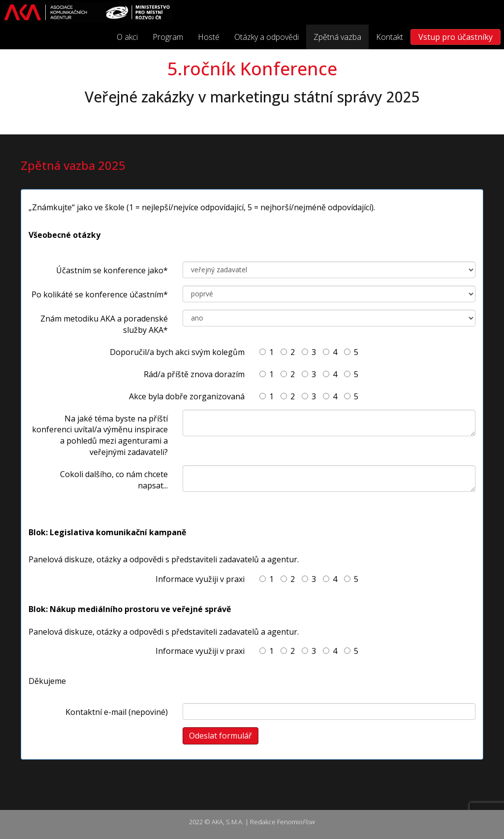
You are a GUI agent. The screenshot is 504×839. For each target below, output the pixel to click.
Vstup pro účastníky (456, 37)
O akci (127, 37)
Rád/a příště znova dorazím (194, 374)
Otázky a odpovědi (267, 37)
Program (168, 37)
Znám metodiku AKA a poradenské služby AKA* (104, 324)
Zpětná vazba (337, 37)
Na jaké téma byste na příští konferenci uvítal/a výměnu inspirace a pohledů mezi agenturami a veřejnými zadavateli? (100, 436)
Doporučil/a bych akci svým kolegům (177, 352)
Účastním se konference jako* (112, 270)
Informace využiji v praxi (200, 579)
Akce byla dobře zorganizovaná (187, 396)
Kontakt (390, 37)
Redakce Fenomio (283, 822)
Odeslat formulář (220, 736)
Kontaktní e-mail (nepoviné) (117, 712)
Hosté (209, 37)
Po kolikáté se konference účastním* (100, 294)
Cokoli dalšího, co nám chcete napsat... (114, 480)
